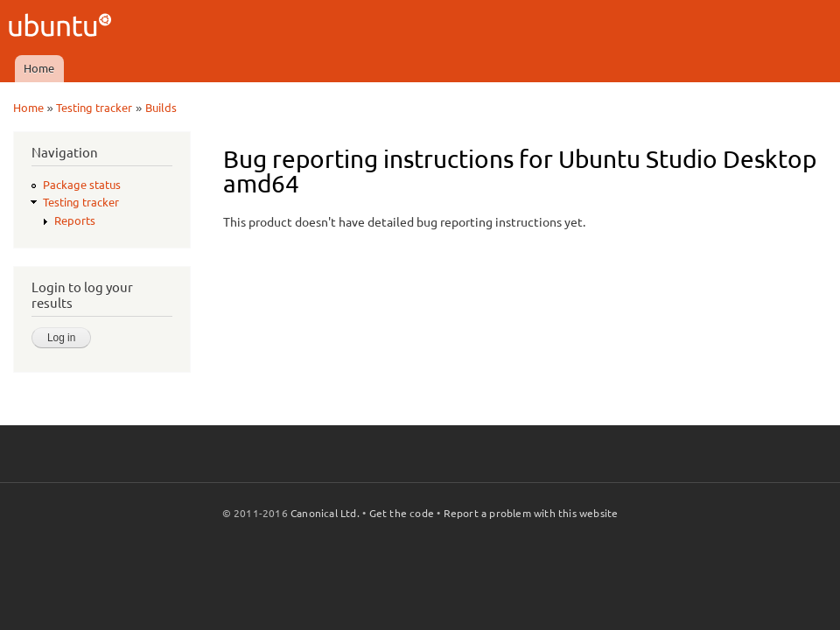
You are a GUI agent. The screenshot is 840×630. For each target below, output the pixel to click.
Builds (161, 108)
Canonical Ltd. (325, 513)
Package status (82, 185)
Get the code (402, 513)
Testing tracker (94, 108)
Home (39, 68)
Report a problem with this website (531, 513)
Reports (75, 220)
